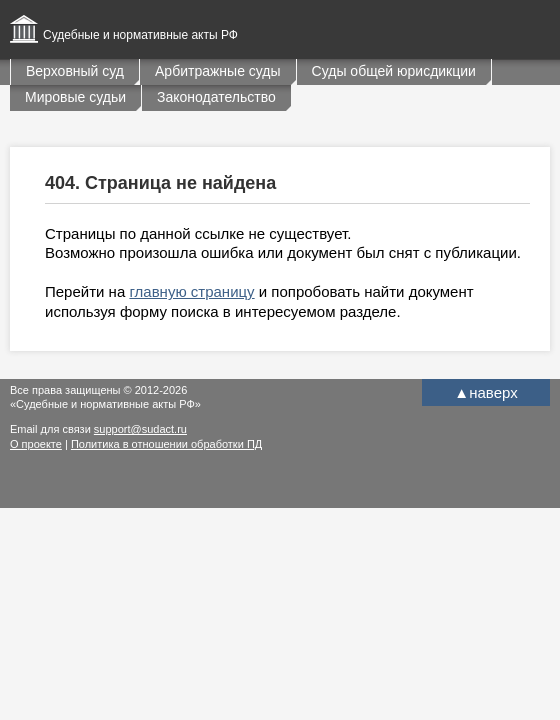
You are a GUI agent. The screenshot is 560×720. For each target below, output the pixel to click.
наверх (485, 392)
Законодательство (216, 97)
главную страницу (191, 291)
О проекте (36, 444)
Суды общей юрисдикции (394, 71)
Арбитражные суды (218, 71)
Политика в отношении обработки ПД (166, 444)
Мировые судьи (75, 97)
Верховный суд (75, 71)
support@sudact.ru (140, 429)
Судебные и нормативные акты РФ (140, 35)
